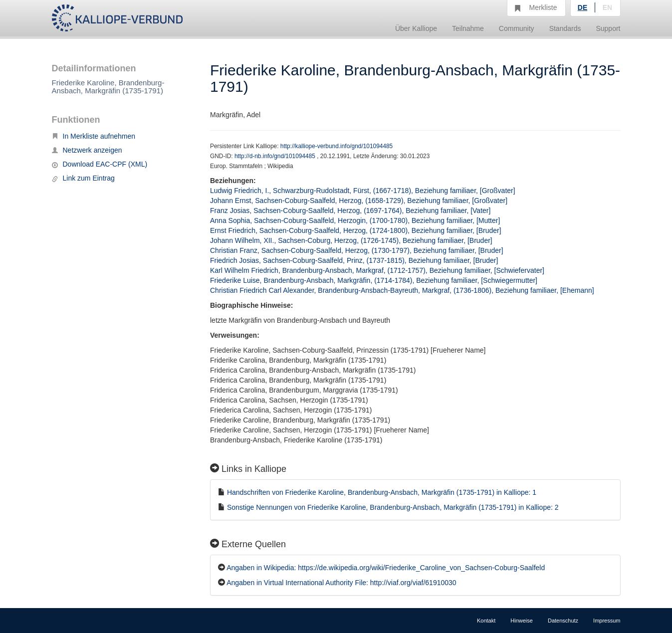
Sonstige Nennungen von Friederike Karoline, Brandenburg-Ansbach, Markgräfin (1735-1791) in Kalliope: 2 (393, 507)
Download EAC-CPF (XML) (100, 164)
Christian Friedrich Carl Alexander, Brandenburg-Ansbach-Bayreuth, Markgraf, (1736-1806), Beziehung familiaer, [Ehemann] (402, 290)
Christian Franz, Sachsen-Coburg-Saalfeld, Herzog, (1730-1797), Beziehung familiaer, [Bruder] (357, 250)
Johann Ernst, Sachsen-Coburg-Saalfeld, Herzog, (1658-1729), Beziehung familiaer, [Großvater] (359, 201)
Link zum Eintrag (83, 178)
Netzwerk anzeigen (87, 150)
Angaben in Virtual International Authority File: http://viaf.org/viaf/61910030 (341, 583)
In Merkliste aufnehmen (94, 136)
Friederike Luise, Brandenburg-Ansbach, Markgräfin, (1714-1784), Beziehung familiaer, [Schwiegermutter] (374, 280)
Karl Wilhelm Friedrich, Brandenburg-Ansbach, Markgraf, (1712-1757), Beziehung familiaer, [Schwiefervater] (377, 270)
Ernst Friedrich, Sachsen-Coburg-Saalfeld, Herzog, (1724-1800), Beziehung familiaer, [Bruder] (356, 230)
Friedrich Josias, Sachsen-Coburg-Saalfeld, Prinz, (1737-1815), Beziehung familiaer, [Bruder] (354, 260)
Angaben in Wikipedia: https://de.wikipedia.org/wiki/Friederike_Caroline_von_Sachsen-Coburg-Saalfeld (386, 568)
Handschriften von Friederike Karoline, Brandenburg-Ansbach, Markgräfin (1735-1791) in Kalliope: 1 (382, 492)
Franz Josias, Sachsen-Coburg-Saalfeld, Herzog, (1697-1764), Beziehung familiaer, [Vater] (350, 211)
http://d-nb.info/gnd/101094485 (276, 156)
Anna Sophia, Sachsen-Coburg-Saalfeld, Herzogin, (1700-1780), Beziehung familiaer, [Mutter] (355, 220)
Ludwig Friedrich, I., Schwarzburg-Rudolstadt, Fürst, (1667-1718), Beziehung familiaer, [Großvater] (363, 191)
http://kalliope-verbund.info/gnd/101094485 (336, 146)
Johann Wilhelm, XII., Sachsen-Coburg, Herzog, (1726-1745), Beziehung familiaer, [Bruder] (351, 240)
